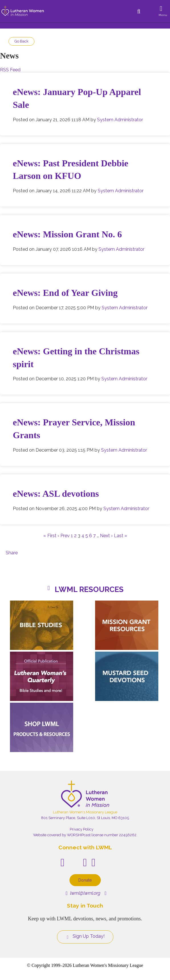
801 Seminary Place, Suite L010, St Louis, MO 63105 (85, 818)
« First (50, 536)
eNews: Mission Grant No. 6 (67, 234)
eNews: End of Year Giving (65, 293)
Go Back (21, 41)
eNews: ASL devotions (56, 494)
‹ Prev (64, 536)
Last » (120, 536)
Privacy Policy (82, 829)
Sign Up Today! (85, 936)
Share (12, 553)
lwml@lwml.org (83, 893)
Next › (106, 536)
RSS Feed (10, 70)
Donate (85, 880)
